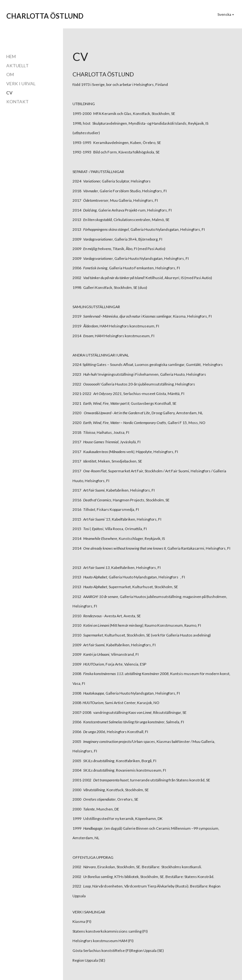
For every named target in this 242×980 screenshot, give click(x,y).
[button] (226, 14)
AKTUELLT (17, 66)
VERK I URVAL (21, 84)
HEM (11, 56)
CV (9, 93)
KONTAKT (17, 102)
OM (10, 74)
